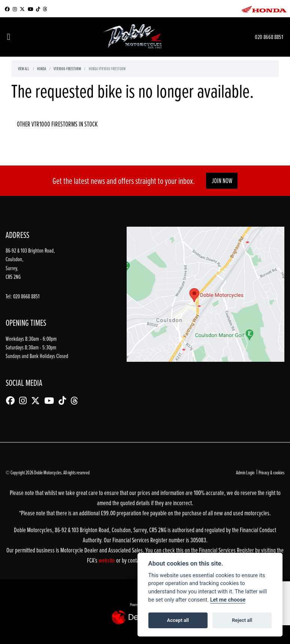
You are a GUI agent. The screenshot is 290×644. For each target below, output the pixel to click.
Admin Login (245, 472)
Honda (42, 68)
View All (24, 68)
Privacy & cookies (271, 472)
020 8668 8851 (269, 37)
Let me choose (228, 600)
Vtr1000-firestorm (67, 68)
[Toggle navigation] (8, 37)
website (107, 560)
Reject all (242, 620)
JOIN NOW (222, 181)
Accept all (178, 620)
